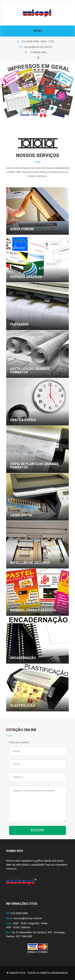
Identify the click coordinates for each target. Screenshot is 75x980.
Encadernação (23, 658)
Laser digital (21, 515)
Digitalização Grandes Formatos (30, 371)
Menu (38, 31)
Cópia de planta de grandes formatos (34, 466)
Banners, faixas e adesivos (33, 610)
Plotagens (19, 324)
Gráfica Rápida (23, 420)
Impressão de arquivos (30, 563)
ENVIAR (37, 830)
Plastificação (23, 706)
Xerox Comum (22, 229)
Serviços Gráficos (26, 277)
